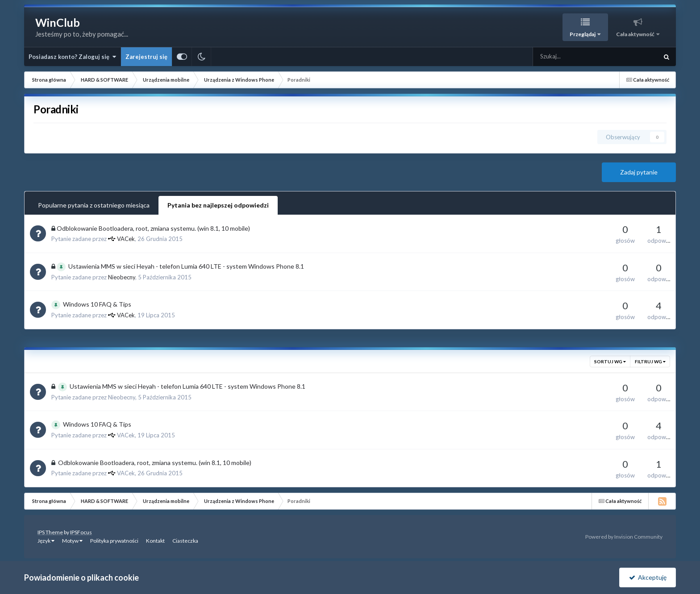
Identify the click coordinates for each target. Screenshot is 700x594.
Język (46, 541)
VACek (126, 239)
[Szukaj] (575, 57)
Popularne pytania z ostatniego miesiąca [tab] (94, 205)
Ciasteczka (185, 541)
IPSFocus (81, 532)
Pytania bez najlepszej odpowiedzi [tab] (218, 205)
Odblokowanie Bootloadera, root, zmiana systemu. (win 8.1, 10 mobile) (153, 228)
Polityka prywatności (114, 541)
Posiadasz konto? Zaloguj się (72, 57)
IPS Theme (50, 532)
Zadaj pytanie (639, 172)
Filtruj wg (650, 361)
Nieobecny (122, 277)
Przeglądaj (583, 34)
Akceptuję (648, 577)
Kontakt (155, 541)
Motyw (72, 541)
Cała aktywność (636, 34)
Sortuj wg (610, 361)
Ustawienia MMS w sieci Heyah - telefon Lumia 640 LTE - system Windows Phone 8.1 (186, 266)
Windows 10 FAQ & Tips (97, 304)
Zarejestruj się (146, 57)
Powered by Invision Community (624, 537)
